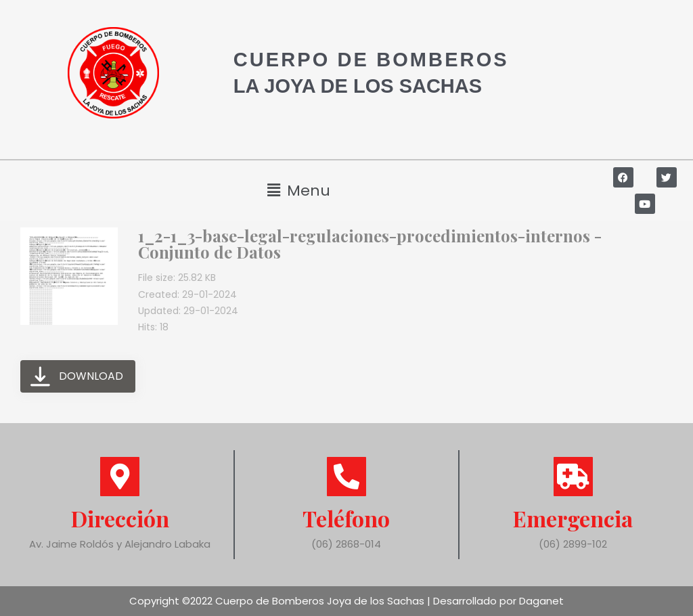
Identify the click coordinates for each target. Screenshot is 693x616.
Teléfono (346, 518)
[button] (298, 191)
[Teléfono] (346, 477)
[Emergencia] (573, 477)
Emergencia (573, 518)
